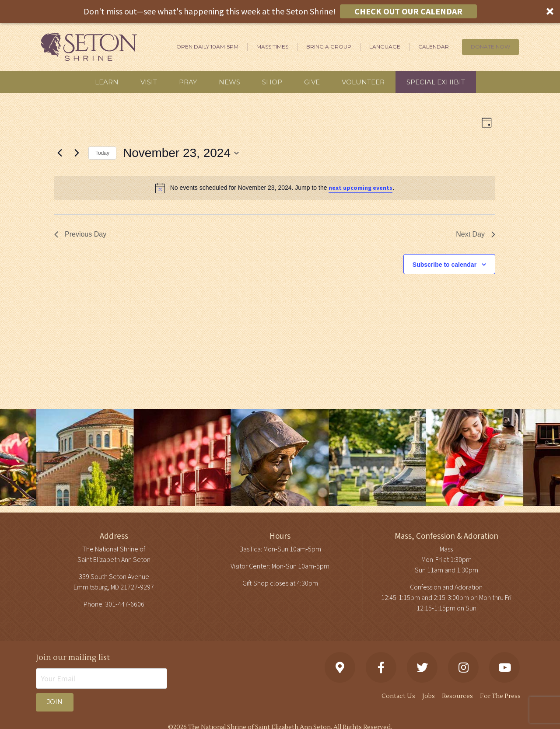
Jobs (429, 696)
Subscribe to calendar (444, 265)
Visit (149, 82)
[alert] (275, 188)
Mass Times (272, 47)
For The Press (500, 696)
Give (312, 82)
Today (102, 153)
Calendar (434, 47)
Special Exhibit (436, 82)
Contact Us (398, 696)
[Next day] (77, 153)
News (229, 82)
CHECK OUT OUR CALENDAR (408, 11)
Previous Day (80, 234)
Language (385, 47)
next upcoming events (360, 188)
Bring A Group (329, 47)
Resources (457, 696)
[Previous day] (59, 153)
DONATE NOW (490, 47)
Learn (107, 82)
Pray (188, 82)
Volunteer (363, 82)
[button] (280, 11)
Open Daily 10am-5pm (207, 47)
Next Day (476, 234)
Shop (272, 82)
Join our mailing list (73, 657)
